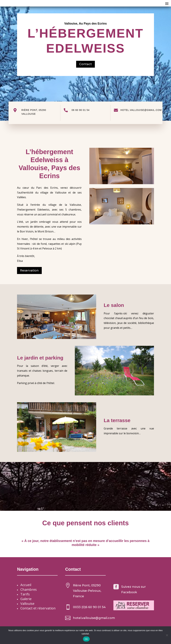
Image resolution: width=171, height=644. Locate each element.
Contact (85, 64)
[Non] (167, 635)
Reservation (29, 270)
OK (86, 639)
